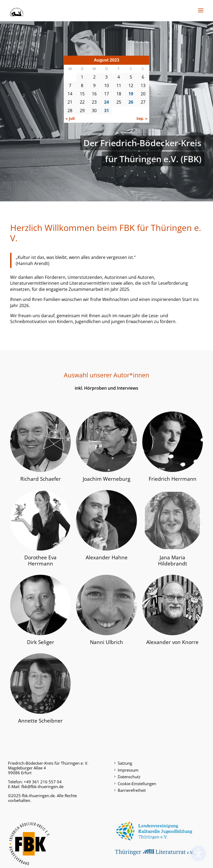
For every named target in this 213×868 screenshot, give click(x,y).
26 (131, 102)
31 (106, 111)
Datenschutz (129, 777)
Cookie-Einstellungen (137, 784)
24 (106, 102)
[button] (201, 14)
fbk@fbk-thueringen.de (42, 787)
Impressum (128, 770)
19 (131, 94)
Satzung (125, 763)
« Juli (70, 118)
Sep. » (142, 118)
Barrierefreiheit (132, 790)
